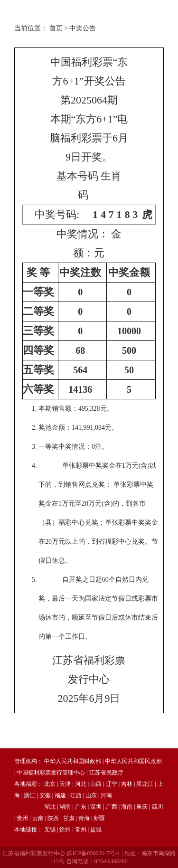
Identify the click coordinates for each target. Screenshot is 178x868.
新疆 (99, 818)
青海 (84, 818)
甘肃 (69, 818)
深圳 (96, 807)
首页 (56, 28)
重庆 (142, 807)
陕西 (53, 818)
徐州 (65, 830)
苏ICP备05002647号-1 (93, 853)
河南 (106, 795)
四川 (158, 807)
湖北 (50, 807)
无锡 (50, 830)
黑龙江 (145, 784)
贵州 (22, 818)
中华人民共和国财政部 (73, 761)
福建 (60, 795)
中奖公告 (83, 28)
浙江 (29, 795)
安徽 (45, 795)
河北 (81, 784)
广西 (112, 807)
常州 (81, 830)
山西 (96, 784)
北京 (50, 784)
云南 (38, 818)
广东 (81, 807)
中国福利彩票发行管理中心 (51, 773)
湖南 (65, 807)
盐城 (96, 830)
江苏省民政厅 (106, 773)
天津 (65, 784)
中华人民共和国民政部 (133, 761)
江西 (76, 795)
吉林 (127, 784)
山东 (91, 795)
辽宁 (112, 784)
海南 (127, 807)
